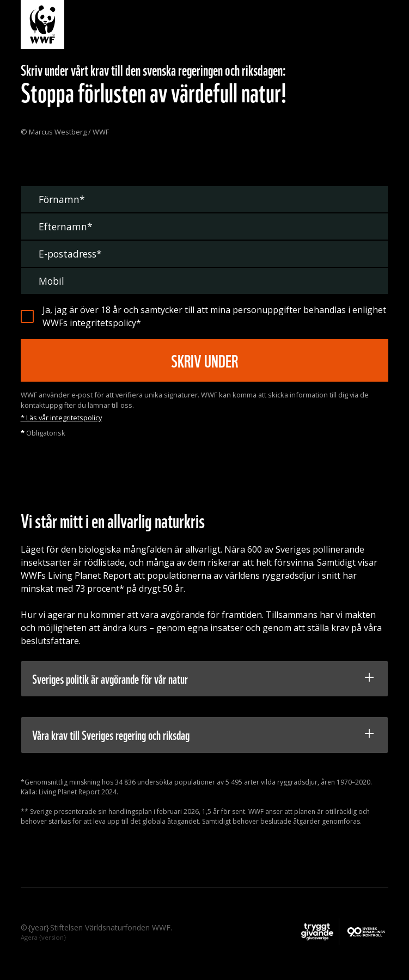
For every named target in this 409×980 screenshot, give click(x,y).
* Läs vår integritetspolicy (61, 418)
